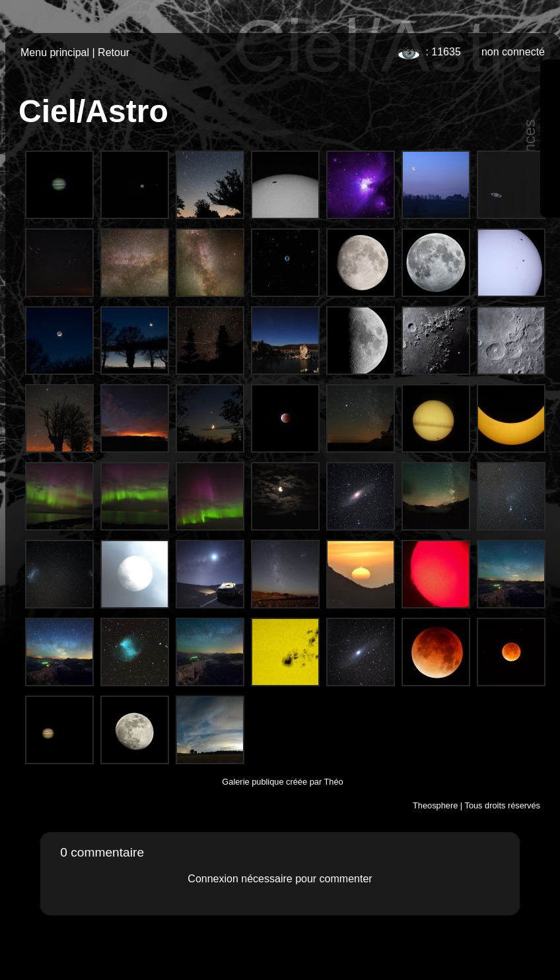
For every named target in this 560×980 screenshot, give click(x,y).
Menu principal (55, 52)
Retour (114, 52)
